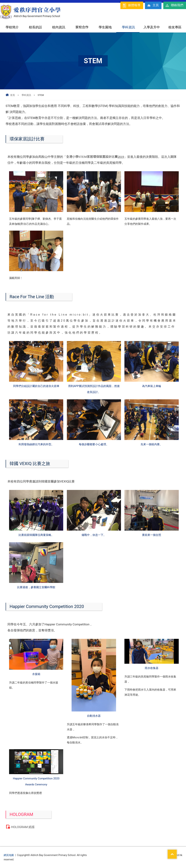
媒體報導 (131, 5)
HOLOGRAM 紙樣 (23, 827)
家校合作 (82, 27)
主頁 (153, 5)
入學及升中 (152, 27)
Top (177, 852)
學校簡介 (12, 27)
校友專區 (175, 27)
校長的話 (35, 27)
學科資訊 (128, 27)
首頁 (13, 95)
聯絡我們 (174, 5)
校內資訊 (59, 27)
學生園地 (105, 27)
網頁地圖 (9, 855)
